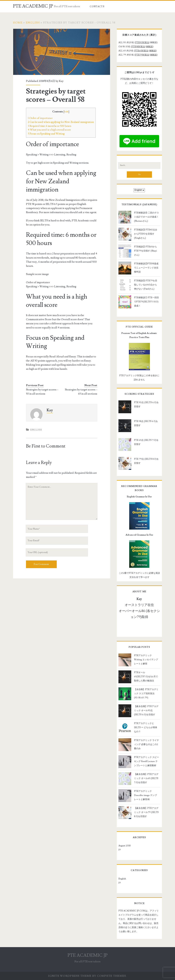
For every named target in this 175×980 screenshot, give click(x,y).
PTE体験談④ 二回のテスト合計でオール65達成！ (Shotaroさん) (146, 217)
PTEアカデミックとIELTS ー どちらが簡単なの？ (146, 727)
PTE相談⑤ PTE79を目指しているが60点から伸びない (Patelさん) (146, 285)
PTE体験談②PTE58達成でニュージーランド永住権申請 (146, 268)
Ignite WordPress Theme (70, 976)
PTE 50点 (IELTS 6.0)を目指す (146, 405)
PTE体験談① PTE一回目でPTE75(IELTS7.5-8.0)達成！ (146, 302)
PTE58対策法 (138, 47)
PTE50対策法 (142, 42)
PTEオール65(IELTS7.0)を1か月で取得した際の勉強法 (146, 677)
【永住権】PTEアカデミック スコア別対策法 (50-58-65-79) (146, 694)
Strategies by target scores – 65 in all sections (81, 392)
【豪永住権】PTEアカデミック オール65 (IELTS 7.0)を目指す (146, 778)
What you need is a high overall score (49, 130)
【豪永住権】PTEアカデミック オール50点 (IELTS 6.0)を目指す (146, 710)
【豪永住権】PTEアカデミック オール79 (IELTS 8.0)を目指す (146, 812)
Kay (61, 81)
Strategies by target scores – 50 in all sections (42, 392)
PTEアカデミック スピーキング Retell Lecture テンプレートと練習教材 (146, 761)
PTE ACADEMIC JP (33, 6)
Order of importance (40, 118)
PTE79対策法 (142, 55)
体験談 (149, 47)
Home (18, 23)
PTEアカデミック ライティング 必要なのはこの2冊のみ (146, 744)
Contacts (97, 7)
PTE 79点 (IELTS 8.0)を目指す (146, 461)
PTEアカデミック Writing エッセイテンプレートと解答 (146, 660)
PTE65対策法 (141, 51)
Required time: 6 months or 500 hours (50, 126)
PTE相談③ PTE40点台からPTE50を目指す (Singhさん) (146, 234)
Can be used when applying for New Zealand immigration (61, 122)
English (33, 23)
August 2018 (124, 846)
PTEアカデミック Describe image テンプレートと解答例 (145, 795)
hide (66, 112)
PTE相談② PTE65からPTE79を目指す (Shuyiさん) (145, 251)
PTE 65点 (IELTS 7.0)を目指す (146, 442)
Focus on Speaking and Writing (46, 134)
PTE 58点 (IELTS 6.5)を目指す (146, 423)
